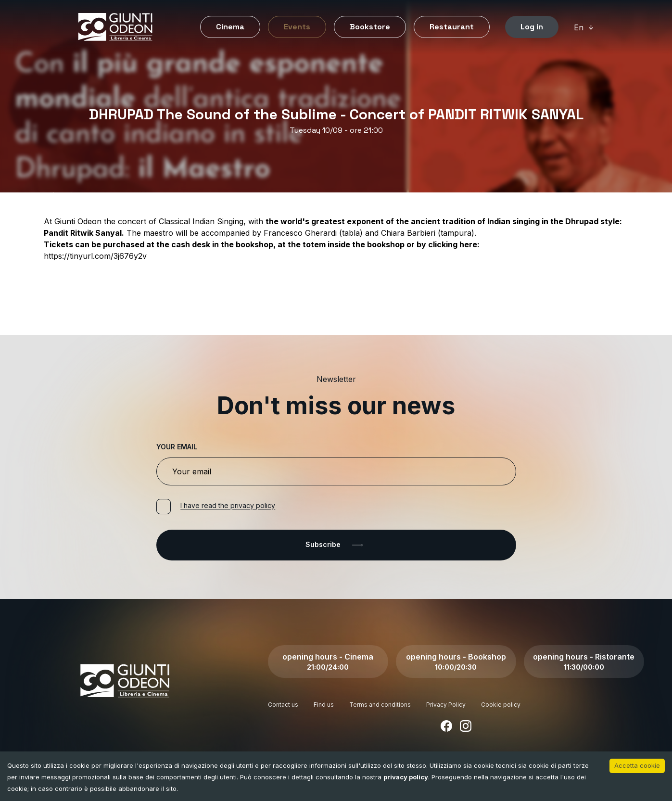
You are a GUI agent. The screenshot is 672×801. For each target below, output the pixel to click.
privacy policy (406, 777)
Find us (324, 705)
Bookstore (370, 27)
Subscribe (336, 545)
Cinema (230, 27)
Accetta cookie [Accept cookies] (637, 765)
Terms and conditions (380, 705)
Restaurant (452, 27)
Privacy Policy (446, 705)
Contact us (283, 705)
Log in (532, 27)
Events (297, 27)
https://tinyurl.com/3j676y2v (95, 256)
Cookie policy (501, 705)
